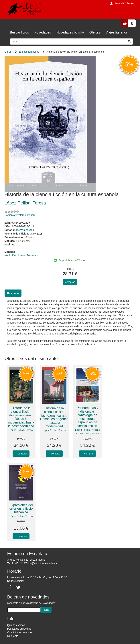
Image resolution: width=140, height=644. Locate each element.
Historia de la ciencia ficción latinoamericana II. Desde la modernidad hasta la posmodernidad (21, 417)
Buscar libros (19, 32)
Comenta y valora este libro (20, 215)
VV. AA (95, 433)
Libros (8, 52)
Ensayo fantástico (29, 52)
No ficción (10, 255)
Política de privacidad (19, 629)
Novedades (43, 32)
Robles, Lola (83, 433)
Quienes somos (16, 625)
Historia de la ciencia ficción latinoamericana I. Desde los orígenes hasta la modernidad (54, 417)
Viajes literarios (117, 32)
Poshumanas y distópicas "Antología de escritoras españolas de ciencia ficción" (87, 417)
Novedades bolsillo (70, 32)
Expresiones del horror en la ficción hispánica (21, 509)
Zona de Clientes (124, 3)
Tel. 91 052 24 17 (17, 563)
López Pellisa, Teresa (21, 430)
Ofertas (95, 32)
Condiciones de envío (20, 632)
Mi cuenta (13, 636)
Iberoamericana (25, 230)
